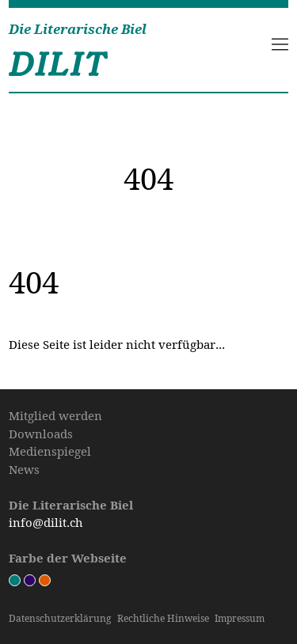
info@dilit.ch (46, 522)
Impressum (240, 618)
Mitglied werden (55, 415)
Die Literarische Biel (78, 29)
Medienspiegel (50, 451)
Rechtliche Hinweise (163, 618)
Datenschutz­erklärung (60, 618)
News (24, 469)
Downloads (41, 434)
